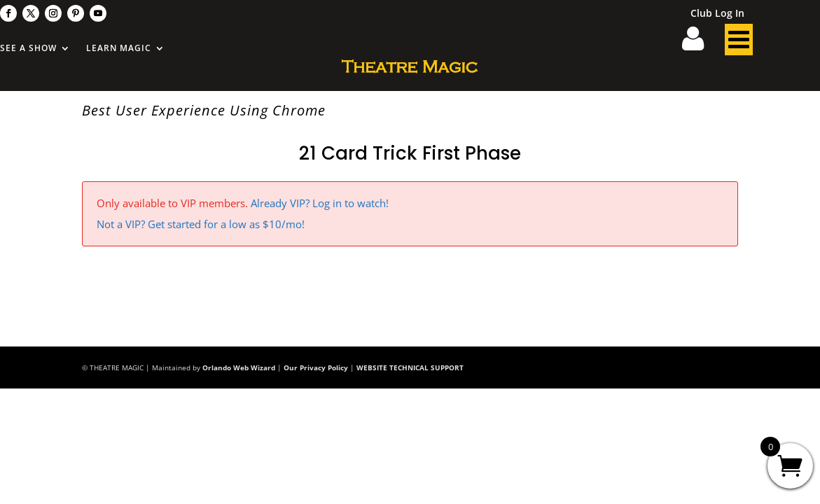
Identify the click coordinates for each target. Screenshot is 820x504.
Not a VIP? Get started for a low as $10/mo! (201, 224)
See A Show (28, 49)
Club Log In (717, 14)
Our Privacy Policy (316, 367)
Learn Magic (119, 49)
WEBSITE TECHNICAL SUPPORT (410, 367)
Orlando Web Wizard (239, 367)
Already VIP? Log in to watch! (320, 203)
